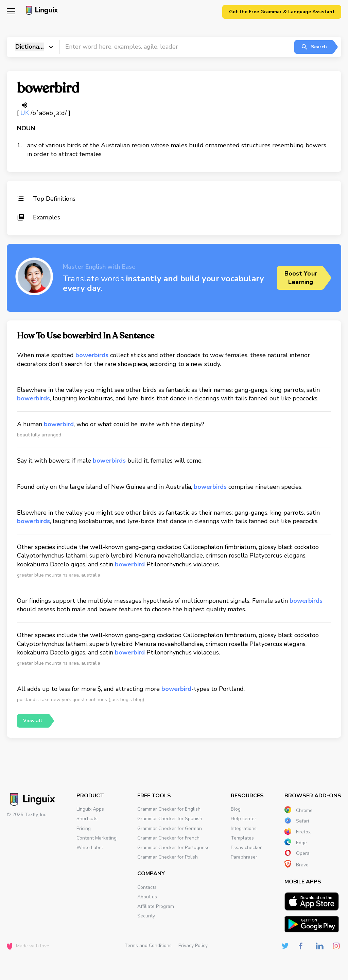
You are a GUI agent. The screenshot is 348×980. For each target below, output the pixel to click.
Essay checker (246, 848)
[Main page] (41, 11)
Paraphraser (244, 857)
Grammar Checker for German (170, 828)
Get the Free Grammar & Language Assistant (282, 12)
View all (33, 721)
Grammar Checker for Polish (168, 857)
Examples (39, 217)
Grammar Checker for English (169, 809)
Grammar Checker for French (168, 838)
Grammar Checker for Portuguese (173, 848)
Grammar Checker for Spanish (170, 819)
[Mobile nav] (11, 12)
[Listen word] (24, 105)
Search (314, 47)
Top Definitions (46, 199)
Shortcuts (87, 819)
